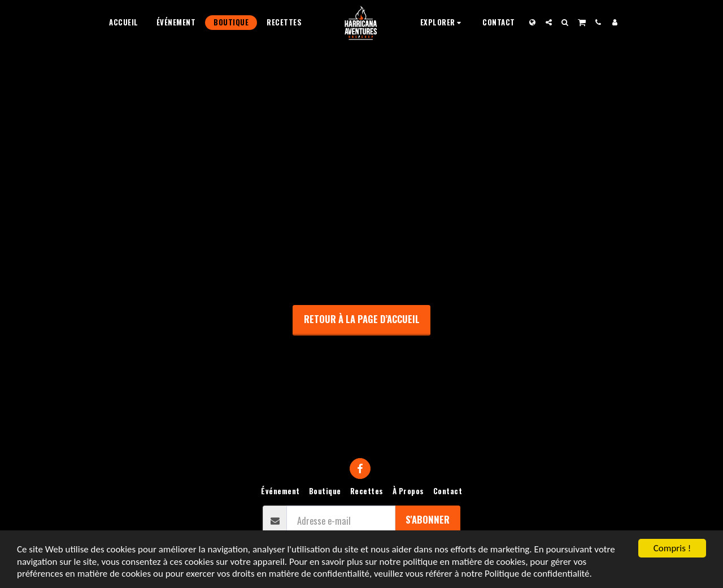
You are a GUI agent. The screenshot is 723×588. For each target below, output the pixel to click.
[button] (443, 22)
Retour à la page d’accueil (362, 319)
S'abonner (428, 519)
